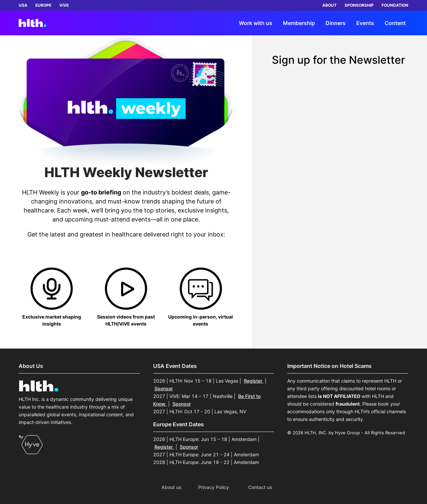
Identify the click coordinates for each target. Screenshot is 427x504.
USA (23, 5)
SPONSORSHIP (359, 5)
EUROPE (43, 5)
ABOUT (329, 5)
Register (254, 381)
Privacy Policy (213, 487)
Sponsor (164, 388)
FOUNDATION (395, 5)
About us (171, 487)
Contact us (260, 487)
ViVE (64, 5)
